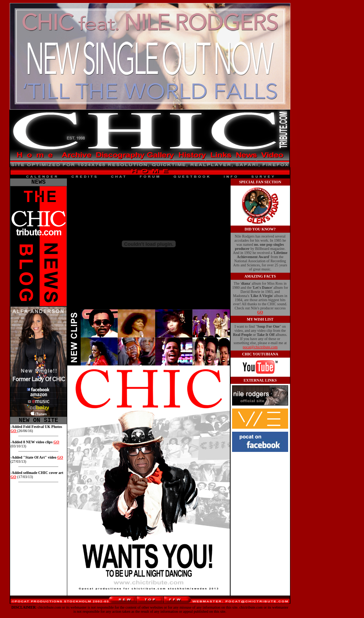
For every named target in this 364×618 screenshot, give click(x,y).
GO (56, 445)
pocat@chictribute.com (260, 347)
